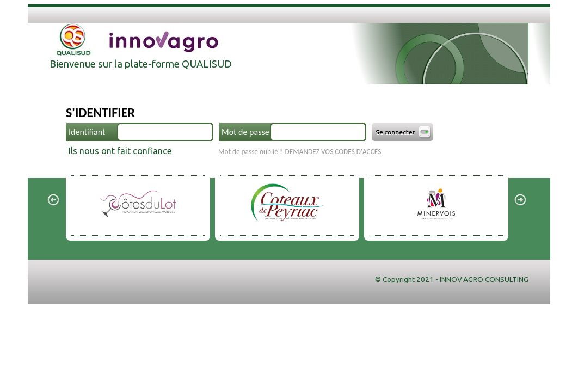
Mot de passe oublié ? (251, 152)
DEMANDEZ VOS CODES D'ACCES (333, 152)
